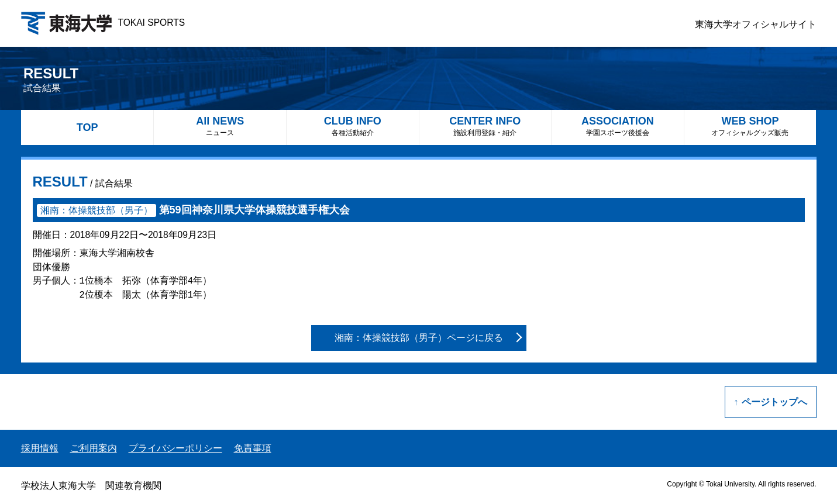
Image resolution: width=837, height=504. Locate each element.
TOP (87, 127)
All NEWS (220, 126)
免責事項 (253, 448)
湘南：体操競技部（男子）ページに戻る (419, 338)
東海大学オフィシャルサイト (756, 24)
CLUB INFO (353, 126)
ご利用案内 (94, 448)
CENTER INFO (485, 126)
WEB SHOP (750, 126)
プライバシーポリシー (175, 448)
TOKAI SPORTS (103, 23)
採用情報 (40, 448)
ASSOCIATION (618, 126)
